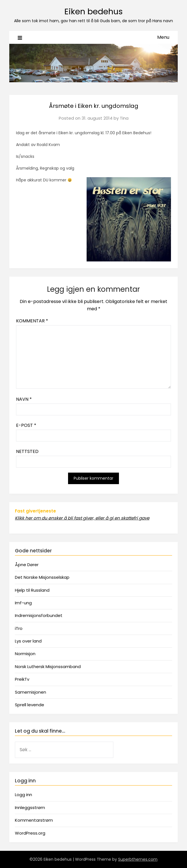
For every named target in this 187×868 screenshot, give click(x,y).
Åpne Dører (27, 565)
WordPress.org (30, 833)
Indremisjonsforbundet (39, 615)
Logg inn (23, 795)
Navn (24, 399)
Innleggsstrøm (30, 807)
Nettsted (27, 451)
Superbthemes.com (138, 859)
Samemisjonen (31, 692)
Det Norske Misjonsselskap (42, 577)
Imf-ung (23, 603)
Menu (163, 37)
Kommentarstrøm (34, 820)
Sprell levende (30, 705)
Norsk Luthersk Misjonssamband (48, 667)
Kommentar (32, 321)
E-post (26, 425)
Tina (124, 118)
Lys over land (28, 641)
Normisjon (25, 654)
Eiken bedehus (93, 12)
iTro (19, 628)
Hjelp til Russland (32, 590)
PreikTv (22, 679)
